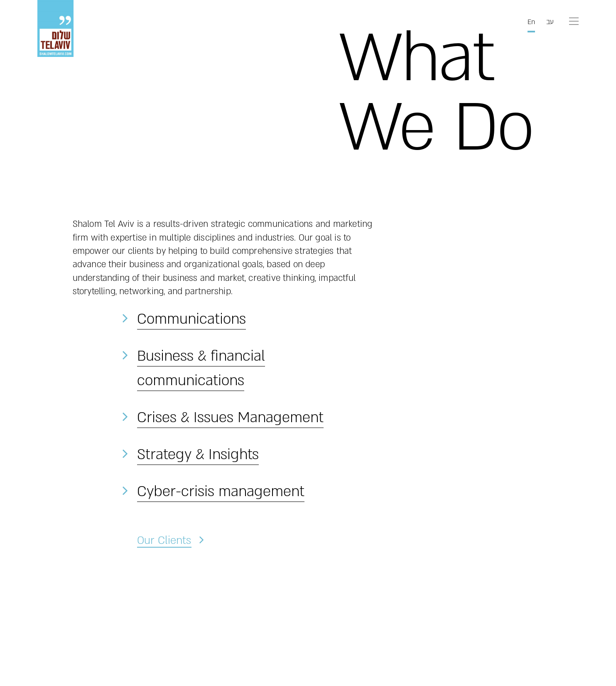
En (531, 22)
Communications (191, 319)
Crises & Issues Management (230, 418)
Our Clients (164, 540)
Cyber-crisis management (221, 492)
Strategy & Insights (198, 455)
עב (550, 22)
